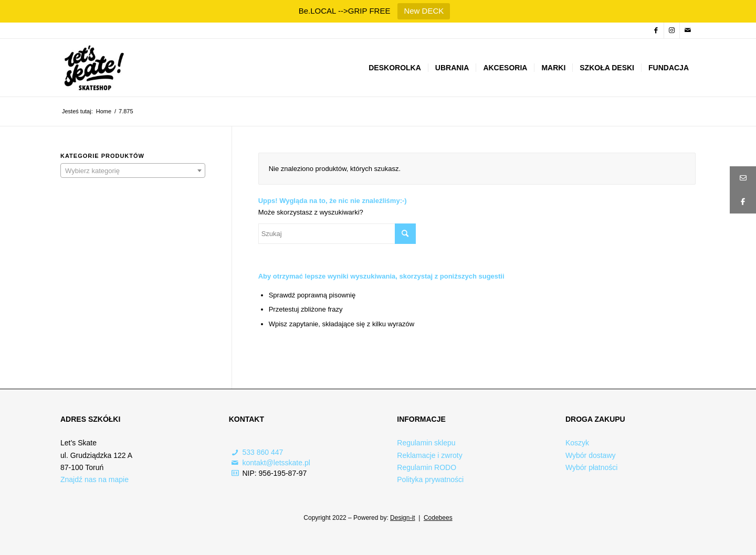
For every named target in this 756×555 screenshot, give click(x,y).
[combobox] (133, 170)
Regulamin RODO (427, 467)
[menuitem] (395, 68)
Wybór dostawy (591, 455)
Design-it (402, 518)
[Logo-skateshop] (93, 68)
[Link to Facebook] (656, 30)
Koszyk (577, 443)
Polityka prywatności (430, 479)
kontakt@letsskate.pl (276, 463)
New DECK (424, 11)
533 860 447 (262, 452)
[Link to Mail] (688, 30)
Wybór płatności (591, 467)
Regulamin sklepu (426, 443)
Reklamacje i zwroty (429, 455)
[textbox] (133, 171)
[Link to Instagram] (672, 30)
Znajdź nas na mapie (94, 479)
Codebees (438, 518)
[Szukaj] (337, 234)
